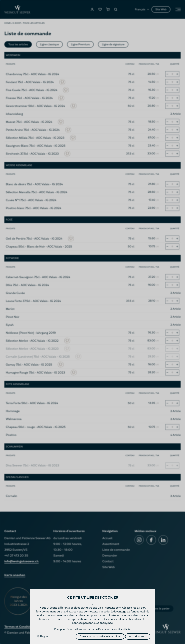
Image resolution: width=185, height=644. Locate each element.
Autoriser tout (138, 636)
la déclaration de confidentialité (113, 629)
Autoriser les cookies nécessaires (100, 636)
